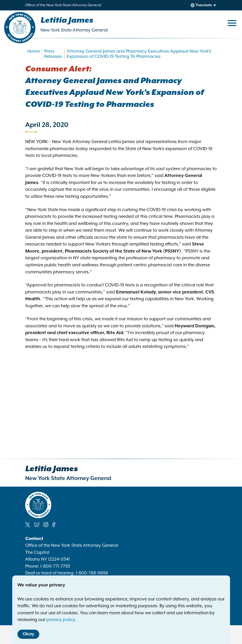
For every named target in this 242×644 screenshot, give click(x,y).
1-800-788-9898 (92, 573)
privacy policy (61, 620)
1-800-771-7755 (55, 566)
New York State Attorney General (74, 30)
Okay (28, 634)
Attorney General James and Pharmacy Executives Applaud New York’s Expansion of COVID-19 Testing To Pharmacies (139, 54)
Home (34, 51)
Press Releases (53, 54)
